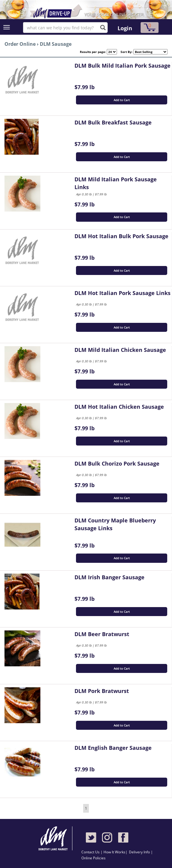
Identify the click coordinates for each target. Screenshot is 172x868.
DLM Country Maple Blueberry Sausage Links (115, 524)
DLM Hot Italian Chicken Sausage (119, 407)
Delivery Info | (141, 852)
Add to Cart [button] (122, 100)
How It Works (114, 852)
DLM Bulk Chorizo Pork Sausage (117, 463)
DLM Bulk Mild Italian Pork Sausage (122, 66)
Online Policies (93, 858)
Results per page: (93, 52)
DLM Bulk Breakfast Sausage (113, 122)
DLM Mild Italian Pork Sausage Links (116, 183)
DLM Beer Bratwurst (102, 634)
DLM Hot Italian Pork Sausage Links (122, 293)
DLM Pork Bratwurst (102, 691)
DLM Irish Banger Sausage (109, 577)
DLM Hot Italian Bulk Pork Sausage (121, 236)
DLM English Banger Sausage (113, 748)
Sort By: (125, 52)
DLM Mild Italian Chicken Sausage (120, 350)
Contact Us (91, 852)
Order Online (20, 44)
